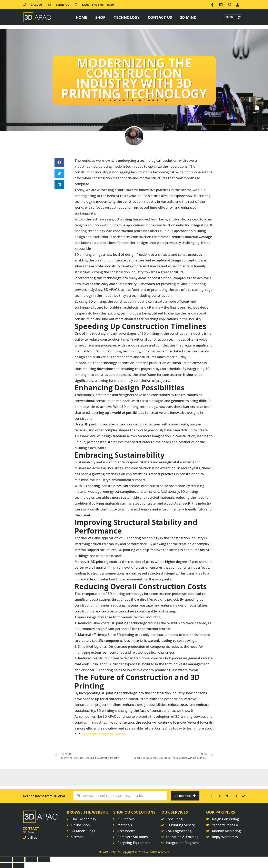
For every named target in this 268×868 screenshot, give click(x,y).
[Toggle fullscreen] (31, 859)
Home (81, 16)
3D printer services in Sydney (103, 733)
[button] (59, 161)
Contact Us (160, 16)
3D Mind (188, 16)
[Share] (19, 859)
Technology (127, 16)
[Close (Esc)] (6, 859)
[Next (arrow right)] (19, 865)
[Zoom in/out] (44, 859)
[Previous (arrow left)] (6, 865)
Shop (100, 16)
